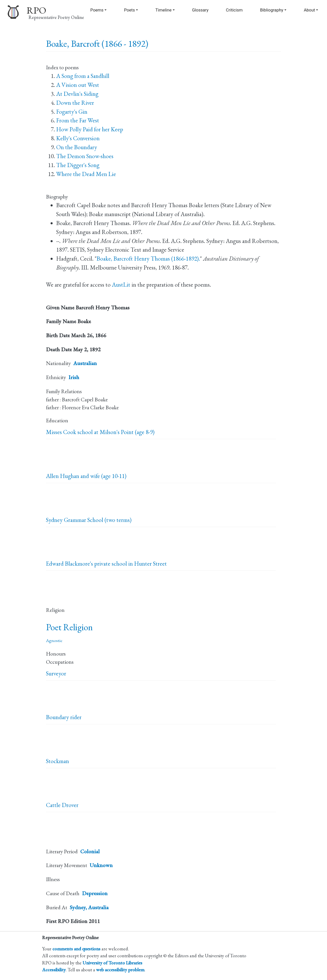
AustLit (121, 285)
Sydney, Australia (89, 907)
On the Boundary (77, 147)
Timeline (163, 10)
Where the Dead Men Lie (86, 174)
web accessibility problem (120, 970)
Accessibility (54, 970)
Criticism (234, 10)
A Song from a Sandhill (83, 76)
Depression (95, 893)
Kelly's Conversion (78, 138)
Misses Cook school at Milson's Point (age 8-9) (100, 432)
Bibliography (272, 10)
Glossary (200, 10)
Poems (97, 10)
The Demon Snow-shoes (85, 156)
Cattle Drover (62, 805)
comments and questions (76, 949)
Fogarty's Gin (72, 112)
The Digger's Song (78, 165)
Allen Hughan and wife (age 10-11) (86, 476)
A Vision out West (78, 85)
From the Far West (78, 120)
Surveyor (56, 673)
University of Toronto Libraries (112, 963)
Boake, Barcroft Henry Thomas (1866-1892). (148, 259)
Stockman (57, 761)
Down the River (75, 103)
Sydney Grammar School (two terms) (89, 520)
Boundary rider (64, 717)
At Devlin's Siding (77, 94)
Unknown (101, 865)
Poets (129, 10)
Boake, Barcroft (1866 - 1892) (97, 44)
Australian (85, 363)
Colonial (90, 851)
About (309, 10)
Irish (74, 377)
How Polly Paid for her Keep (90, 129)
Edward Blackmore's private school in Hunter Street (106, 564)
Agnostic (54, 640)
